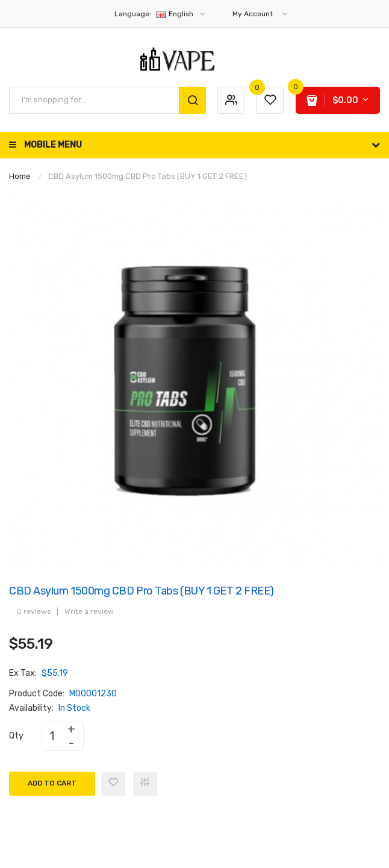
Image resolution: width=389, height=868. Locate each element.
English (160, 14)
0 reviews (34, 611)
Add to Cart (52, 783)
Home (20, 176)
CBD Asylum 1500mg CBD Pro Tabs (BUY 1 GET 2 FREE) (148, 176)
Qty (16, 736)
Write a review (89, 611)
